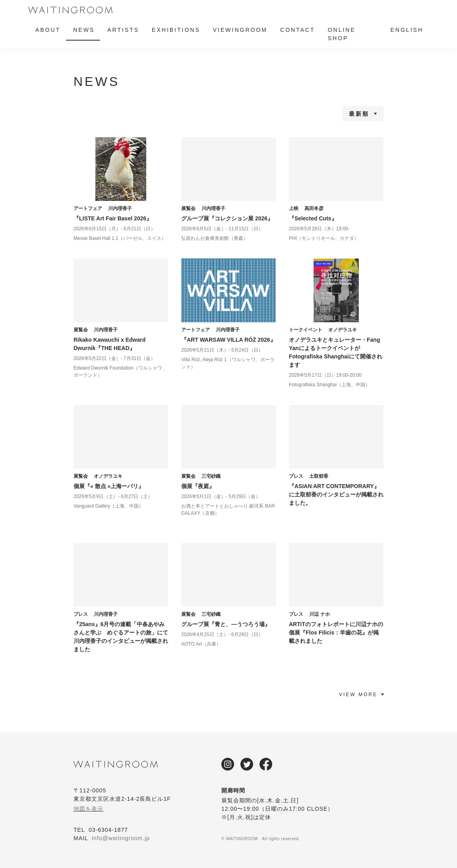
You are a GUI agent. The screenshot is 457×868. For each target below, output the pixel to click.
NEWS (84, 30)
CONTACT (298, 30)
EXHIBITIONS (176, 30)
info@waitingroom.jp (121, 838)
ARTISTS (123, 30)
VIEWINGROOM (240, 30)
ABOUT (48, 30)
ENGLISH (407, 30)
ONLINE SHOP (342, 34)
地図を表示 (88, 809)
